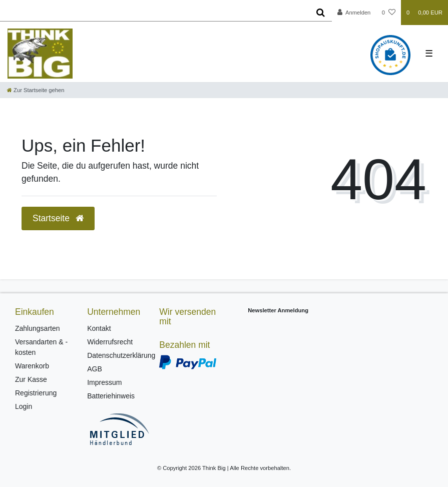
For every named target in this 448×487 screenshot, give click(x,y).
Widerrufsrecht (110, 342)
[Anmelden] (354, 13)
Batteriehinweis (111, 396)
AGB (95, 369)
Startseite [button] (58, 218)
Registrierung (36, 393)
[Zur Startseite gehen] (36, 90)
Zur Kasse (31, 379)
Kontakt (99, 328)
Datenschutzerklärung (121, 355)
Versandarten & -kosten (41, 347)
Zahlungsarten (38, 328)
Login (24, 406)
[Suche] (321, 13)
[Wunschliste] (389, 13)
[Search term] (155, 13)
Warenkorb (32, 366)
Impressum (104, 382)
